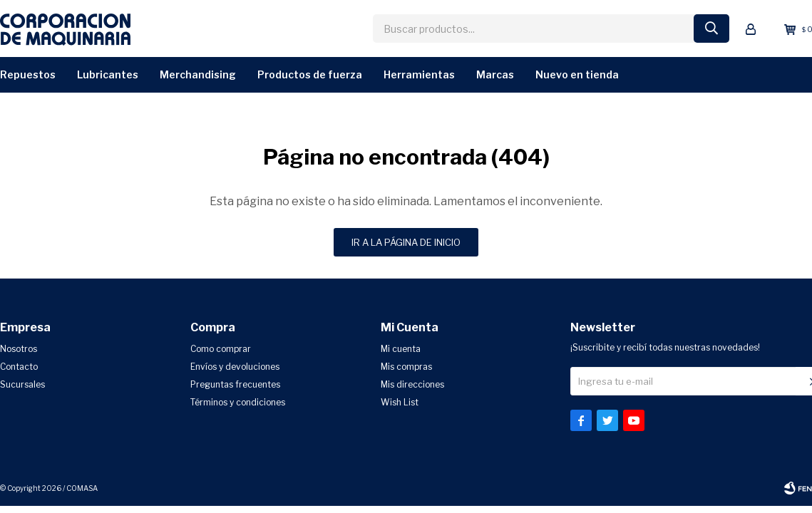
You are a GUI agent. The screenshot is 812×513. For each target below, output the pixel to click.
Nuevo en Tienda (577, 74)
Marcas (495, 74)
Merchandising (198, 74)
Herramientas (419, 74)
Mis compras (406, 367)
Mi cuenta (401, 349)
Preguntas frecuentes (235, 384)
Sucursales (22, 384)
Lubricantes (108, 74)
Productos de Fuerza (310, 74)
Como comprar (221, 349)
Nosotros (19, 349)
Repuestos (28, 74)
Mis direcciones (412, 384)
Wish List (400, 402)
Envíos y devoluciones (235, 367)
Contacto (19, 367)
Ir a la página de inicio (406, 242)
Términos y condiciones (238, 402)
